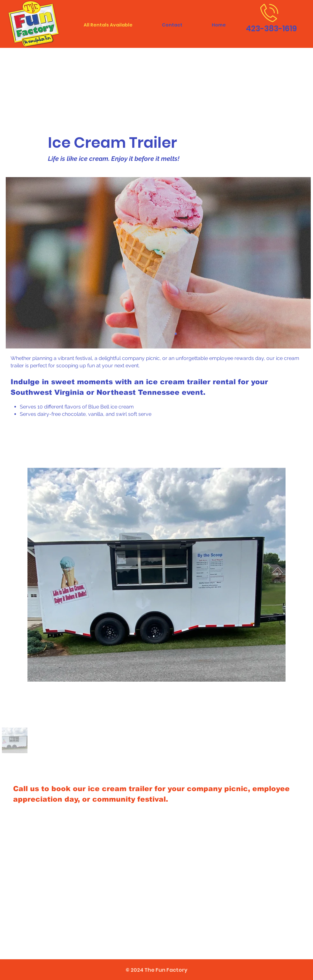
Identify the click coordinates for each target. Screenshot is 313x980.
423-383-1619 (271, 29)
